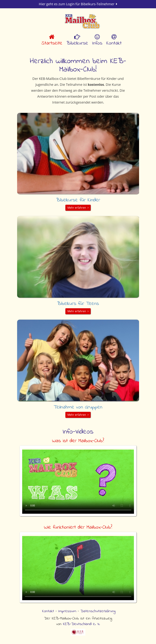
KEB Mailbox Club (82, 22)
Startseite (52, 40)
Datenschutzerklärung (98, 611)
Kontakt (114, 40)
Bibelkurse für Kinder (78, 200)
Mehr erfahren (78, 208)
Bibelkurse (77, 40)
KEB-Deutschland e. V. (81, 624)
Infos (97, 40)
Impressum (67, 611)
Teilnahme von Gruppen (78, 407)
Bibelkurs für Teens (78, 304)
